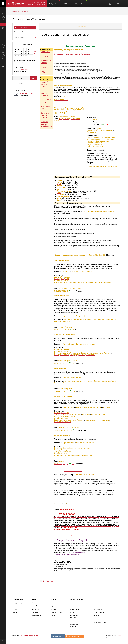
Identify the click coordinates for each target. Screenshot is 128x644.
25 (22, 55)
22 (35, 53)
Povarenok (22, 85)
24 (18, 55)
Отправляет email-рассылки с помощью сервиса (36, 3)
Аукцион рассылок (57, 612)
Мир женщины (75, 609)
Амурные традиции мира (64, 475)
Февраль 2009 (28, 44)
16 (15, 53)
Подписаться (25, 28)
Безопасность (36, 609)
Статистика (19, 90)
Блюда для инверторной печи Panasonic (72, 54)
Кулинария (25, 11)
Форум (44, 72)
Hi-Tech (72, 621)
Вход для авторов (18, 603)
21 (32, 53)
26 (25, 55)
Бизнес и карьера (75, 612)
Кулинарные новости (46, 62)
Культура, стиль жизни (100, 622)
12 (25, 51)
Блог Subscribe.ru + (38, 606)
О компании (35, 603)
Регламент (16, 609)
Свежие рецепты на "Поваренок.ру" (30, 19)
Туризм (72, 606)
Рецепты (44, 56)
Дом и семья (16, 11)
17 (18, 53)
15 (35, 51)
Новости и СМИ (97, 609)
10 (18, 51)
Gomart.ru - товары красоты (45, 115)
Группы (67, 2)
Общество (96, 616)
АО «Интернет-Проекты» (30, 635)
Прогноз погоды (98, 606)
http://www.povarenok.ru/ (21, 69)
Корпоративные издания (59, 606)
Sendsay (53, 609)
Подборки (81, 2)
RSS (35, 37)
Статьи (44, 67)
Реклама (53, 603)
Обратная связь (37, 616)
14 (32, 51)
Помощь (15, 612)
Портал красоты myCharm (45, 93)
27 (28, 55)
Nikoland (119, 635)
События (54, 616)
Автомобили (74, 603)
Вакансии (35, 612)
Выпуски (55, 2)
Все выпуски (82, 26)
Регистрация (16, 606)
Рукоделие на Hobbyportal (46, 101)
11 (22, 51)
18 (22, 53)
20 (28, 53)
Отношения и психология (86, 475)
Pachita (95, 120)
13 (28, 51)
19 (25, 53)
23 (15, 55)
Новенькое (45, 52)
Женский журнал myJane (44, 84)
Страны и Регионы (98, 612)
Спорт (94, 603)
